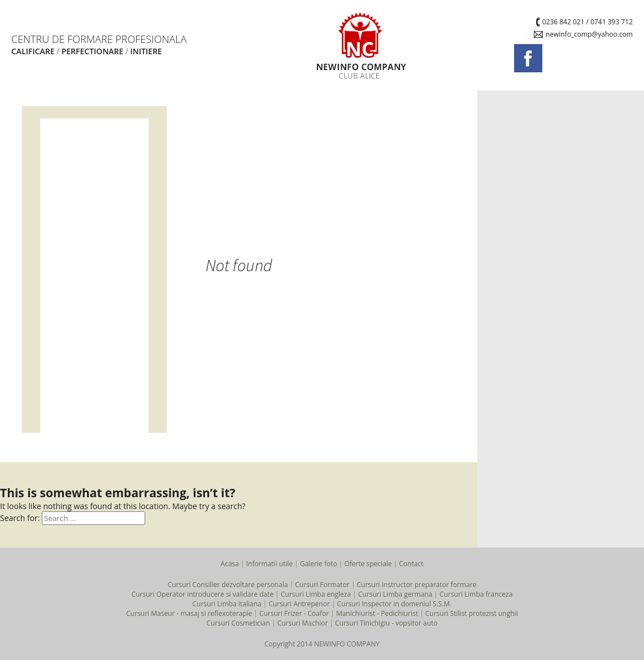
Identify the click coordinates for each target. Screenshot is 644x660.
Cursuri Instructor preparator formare (417, 585)
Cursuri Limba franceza (476, 594)
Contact (411, 564)
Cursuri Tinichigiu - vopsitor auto (386, 623)
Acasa (230, 564)
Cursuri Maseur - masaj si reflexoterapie (189, 613)
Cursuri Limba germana (395, 594)
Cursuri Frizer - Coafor (294, 613)
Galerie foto (319, 564)
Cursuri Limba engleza (316, 594)
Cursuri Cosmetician (238, 623)
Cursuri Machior (303, 623)
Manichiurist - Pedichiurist (377, 613)
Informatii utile (270, 564)
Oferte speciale (368, 564)
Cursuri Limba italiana (227, 604)
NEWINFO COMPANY (362, 45)
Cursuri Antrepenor (299, 604)
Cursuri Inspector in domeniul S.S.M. (395, 604)
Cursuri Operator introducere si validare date (203, 594)
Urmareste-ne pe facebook (528, 58)
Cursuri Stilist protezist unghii (472, 613)
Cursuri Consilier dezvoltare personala (228, 585)
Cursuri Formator (322, 585)
